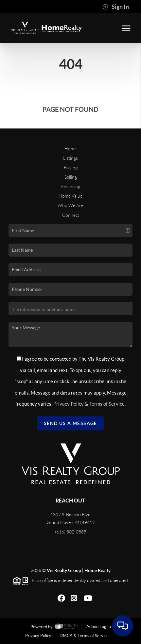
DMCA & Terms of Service (84, 636)
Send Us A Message (70, 423)
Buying (71, 168)
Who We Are (70, 205)
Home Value (70, 196)
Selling (71, 177)
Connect (71, 215)
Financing (71, 187)
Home (70, 149)
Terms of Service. (107, 404)
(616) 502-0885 (71, 532)
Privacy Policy (69, 404)
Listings (70, 158)
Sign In (116, 7)
